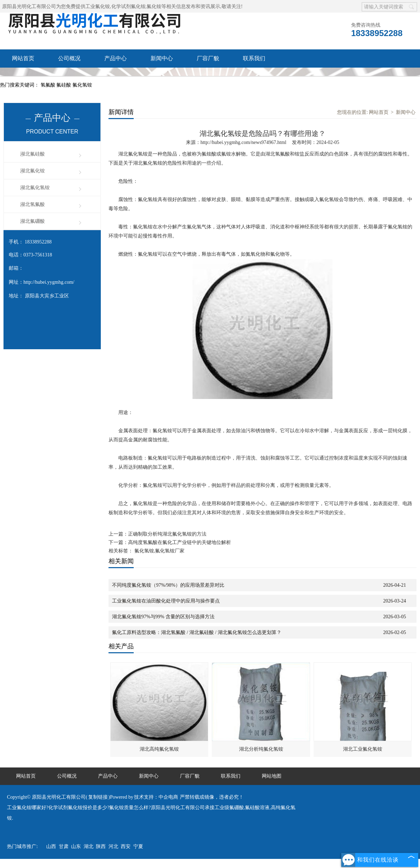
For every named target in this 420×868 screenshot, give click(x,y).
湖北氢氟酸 (33, 204)
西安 (126, 846)
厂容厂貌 (208, 58)
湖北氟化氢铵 (35, 188)
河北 (113, 846)
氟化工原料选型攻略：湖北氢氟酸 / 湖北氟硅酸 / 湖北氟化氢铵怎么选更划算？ (197, 632)
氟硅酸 (64, 85)
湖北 (89, 846)
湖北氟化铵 (33, 171)
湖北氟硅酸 (33, 154)
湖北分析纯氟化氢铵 (261, 749)
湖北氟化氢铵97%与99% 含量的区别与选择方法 (163, 617)
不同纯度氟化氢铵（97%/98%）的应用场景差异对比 (168, 585)
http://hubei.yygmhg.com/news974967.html (243, 142)
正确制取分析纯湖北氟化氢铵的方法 (167, 534)
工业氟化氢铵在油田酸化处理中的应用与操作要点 (166, 601)
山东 (76, 846)
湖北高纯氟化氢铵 (159, 749)
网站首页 (23, 58)
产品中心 (115, 58)
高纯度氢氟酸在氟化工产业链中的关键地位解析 (180, 542)
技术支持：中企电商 (156, 797)
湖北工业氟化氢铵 (363, 749)
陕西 (101, 846)
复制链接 (98, 797)
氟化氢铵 (82, 85)
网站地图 (272, 776)
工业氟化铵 (98, 6)
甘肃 (64, 846)
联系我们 (254, 58)
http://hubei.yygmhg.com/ (49, 282)
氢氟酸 (49, 85)
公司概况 (69, 58)
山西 (51, 846)
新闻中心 (162, 58)
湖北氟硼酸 (33, 221)
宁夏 (138, 846)
